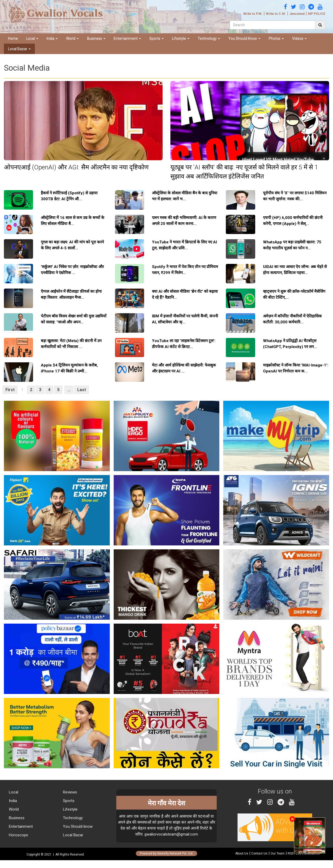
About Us (242, 853)
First (10, 390)
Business (96, 38)
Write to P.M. (253, 14)
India (52, 38)
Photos (276, 38)
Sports (156, 38)
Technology (209, 38)
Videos (299, 38)
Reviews (69, 792)
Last (82, 390)
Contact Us (259, 853)
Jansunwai (297, 14)
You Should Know (244, 38)
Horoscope (18, 835)
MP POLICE (317, 14)
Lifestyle (181, 38)
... (69, 390)
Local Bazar (19, 49)
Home (13, 38)
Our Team (278, 853)
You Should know (77, 826)
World (72, 38)
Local (32, 38)
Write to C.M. (276, 14)
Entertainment (127, 38)
